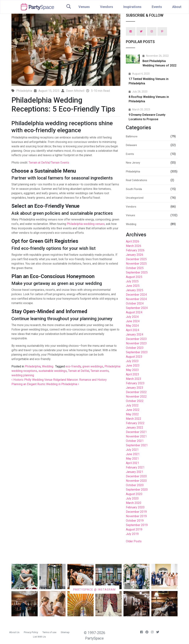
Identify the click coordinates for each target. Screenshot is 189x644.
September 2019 (137, 525)
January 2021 (135, 472)
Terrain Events (60, 163)
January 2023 (135, 388)
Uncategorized (135, 198)
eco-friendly (73, 366)
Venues (84, 7)
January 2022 (135, 428)
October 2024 (135, 303)
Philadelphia (33, 366)
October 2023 (135, 348)
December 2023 (136, 339)
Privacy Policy (31, 632)
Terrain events (100, 371)
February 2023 (135, 383)
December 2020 (136, 476)
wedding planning (23, 375)
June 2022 (133, 410)
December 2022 (136, 392)
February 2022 (135, 423)
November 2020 (136, 481)
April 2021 (133, 463)
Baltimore (132, 136)
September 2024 (137, 308)
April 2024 (133, 330)
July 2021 (132, 450)
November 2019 (136, 516)
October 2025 (135, 268)
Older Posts (134, 541)
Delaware (131, 145)
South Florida (134, 189)
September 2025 (137, 272)
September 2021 (137, 445)
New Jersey (133, 163)
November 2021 (136, 436)
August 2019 (134, 529)
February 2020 (135, 507)
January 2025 (135, 290)
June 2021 (133, 454)
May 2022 (132, 414)
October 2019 (135, 521)
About (177, 7)
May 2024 (132, 326)
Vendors (106, 7)
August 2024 (134, 312)
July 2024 (132, 317)
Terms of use (49, 632)
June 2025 (133, 286)
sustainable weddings (53, 371)
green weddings (93, 366)
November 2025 (136, 264)
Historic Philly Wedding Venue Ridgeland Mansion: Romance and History (59, 380)
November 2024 (136, 299)
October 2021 (135, 441)
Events (157, 7)
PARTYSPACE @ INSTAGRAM (94, 589)
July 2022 (132, 405)
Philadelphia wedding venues (86, 224)
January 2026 (135, 255)
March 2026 (134, 246)
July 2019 (132, 534)
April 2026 (133, 241)
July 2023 (132, 361)
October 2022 (135, 401)
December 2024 (136, 295)
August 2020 (134, 494)
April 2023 (133, 374)
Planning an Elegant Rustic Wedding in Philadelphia (45, 384)
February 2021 (135, 467)
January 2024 (135, 334)
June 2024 (133, 321)
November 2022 (136, 396)
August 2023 (134, 357)
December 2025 (136, 259)
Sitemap (65, 632)
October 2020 (135, 485)
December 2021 (136, 432)
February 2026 (135, 250)
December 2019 (136, 512)
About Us (14, 632)
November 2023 (136, 343)
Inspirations (132, 7)
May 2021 (132, 459)
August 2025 (134, 277)
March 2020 (134, 503)
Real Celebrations (136, 180)
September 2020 (137, 490)
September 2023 (137, 352)
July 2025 (132, 281)
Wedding (48, 366)
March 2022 (134, 419)
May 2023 (132, 370)
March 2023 (134, 379)
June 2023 (133, 365)
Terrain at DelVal (39, 163)
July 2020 (132, 498)
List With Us (39, 637)
